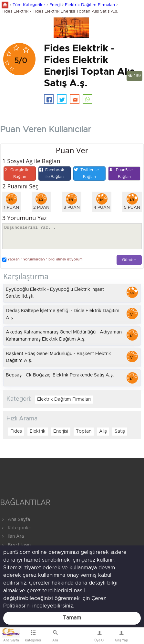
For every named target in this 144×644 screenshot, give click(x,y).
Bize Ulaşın (77, 637)
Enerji (55, 5)
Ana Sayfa (15, 520)
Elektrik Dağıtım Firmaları (90, 5)
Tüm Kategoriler (29, 5)
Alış (103, 431)
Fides (16, 431)
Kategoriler (15, 528)
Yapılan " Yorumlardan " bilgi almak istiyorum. (43, 260)
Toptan (84, 431)
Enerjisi (61, 431)
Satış (120, 431)
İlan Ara (12, 536)
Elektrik (38, 431)
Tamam (72, 618)
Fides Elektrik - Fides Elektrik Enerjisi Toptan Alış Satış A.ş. (60, 11)
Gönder (129, 260)
